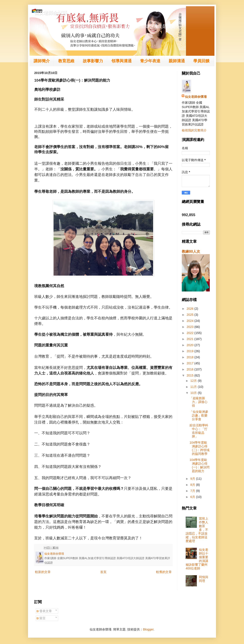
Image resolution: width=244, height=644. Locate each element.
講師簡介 (42, 61)
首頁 (103, 572)
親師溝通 (177, 61)
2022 (190, 333)
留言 (41, 618)
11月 (194, 387)
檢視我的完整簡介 (194, 130)
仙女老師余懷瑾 (51, 13)
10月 (194, 393)
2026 (190, 309)
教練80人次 (191, 251)
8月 (193, 485)
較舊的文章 (164, 572)
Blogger (148, 629)
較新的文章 (43, 572)
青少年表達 (150, 61)
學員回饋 (201, 61)
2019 (190, 351)
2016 (190, 369)
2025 (190, 315)
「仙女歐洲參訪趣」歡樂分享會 (199, 415)
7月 (193, 491)
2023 (190, 327)
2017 (190, 363)
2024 (190, 321)
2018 (190, 357)
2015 (190, 375)
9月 (193, 479)
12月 (194, 381)
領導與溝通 (122, 61)
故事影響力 (93, 61)
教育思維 (66, 61)
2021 (190, 339)
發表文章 (44, 611)
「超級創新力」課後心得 (198, 402)
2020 (190, 345)
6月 (193, 497)
